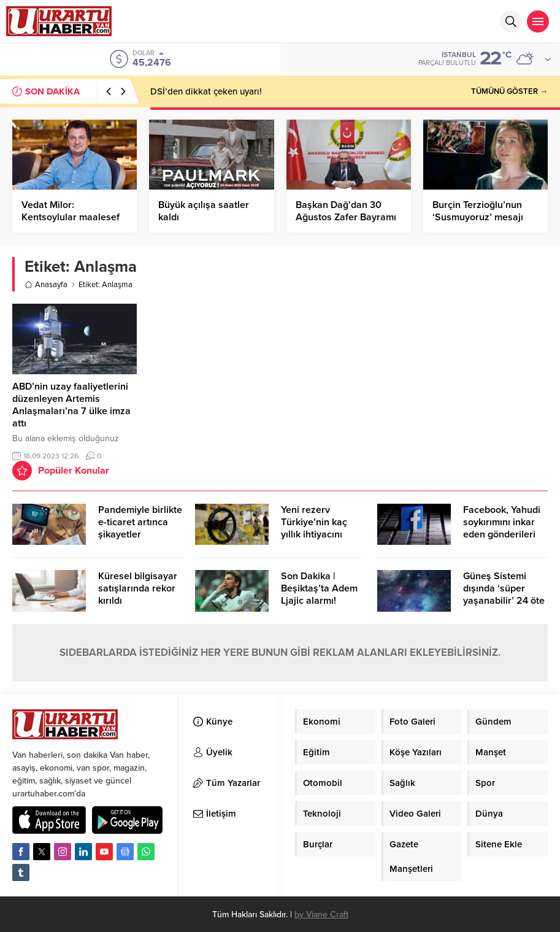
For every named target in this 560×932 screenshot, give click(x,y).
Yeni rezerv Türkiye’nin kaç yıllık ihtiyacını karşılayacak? (314, 528)
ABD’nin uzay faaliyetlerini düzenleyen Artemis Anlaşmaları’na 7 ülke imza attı (71, 405)
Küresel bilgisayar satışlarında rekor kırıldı (138, 588)
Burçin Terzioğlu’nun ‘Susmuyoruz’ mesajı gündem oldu (478, 217)
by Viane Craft (321, 915)
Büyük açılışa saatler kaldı (204, 211)
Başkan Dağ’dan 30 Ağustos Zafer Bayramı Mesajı (346, 217)
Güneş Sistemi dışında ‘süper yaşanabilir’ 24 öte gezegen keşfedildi (504, 595)
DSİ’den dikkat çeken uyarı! (206, 91)
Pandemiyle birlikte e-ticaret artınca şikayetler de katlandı (140, 528)
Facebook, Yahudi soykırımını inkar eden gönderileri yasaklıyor (502, 528)
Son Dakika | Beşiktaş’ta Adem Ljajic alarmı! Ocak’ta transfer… (320, 595)
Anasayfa (46, 285)
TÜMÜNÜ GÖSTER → (509, 91)
